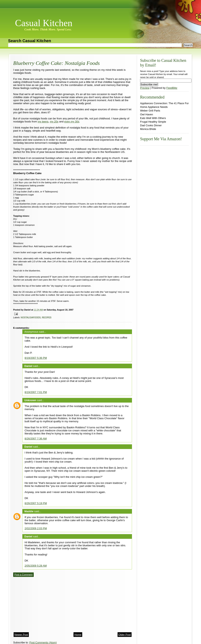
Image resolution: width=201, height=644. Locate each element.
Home (78, 635)
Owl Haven (147, 114)
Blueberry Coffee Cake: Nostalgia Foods (56, 63)
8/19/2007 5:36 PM (36, 358)
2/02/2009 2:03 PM (36, 528)
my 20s (54, 122)
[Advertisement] (44, 603)
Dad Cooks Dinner (151, 125)
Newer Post (21, 635)
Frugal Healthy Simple (153, 122)
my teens (43, 122)
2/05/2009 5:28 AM (36, 566)
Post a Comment (23, 575)
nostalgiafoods (31, 317)
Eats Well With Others (153, 118)
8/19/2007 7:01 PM (36, 392)
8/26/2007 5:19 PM (36, 503)
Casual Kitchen (44, 23)
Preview (145, 88)
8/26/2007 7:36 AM (36, 439)
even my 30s (72, 122)
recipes (47, 317)
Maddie (29, 511)
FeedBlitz (172, 88)
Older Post (125, 635)
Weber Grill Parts (150, 111)
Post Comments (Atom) (43, 642)
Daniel (28, 366)
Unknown (30, 400)
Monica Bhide (148, 129)
